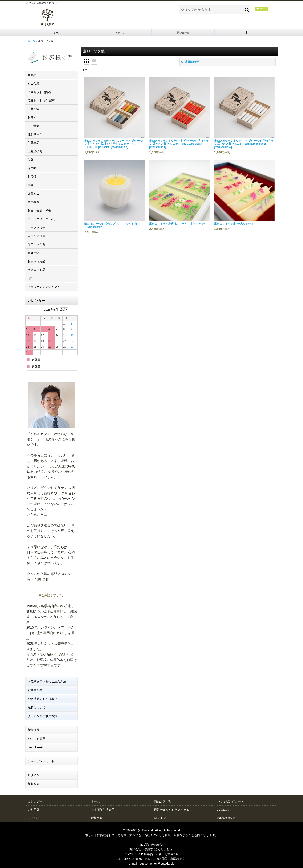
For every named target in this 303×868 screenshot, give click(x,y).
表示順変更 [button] (190, 63)
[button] (246, 34)
